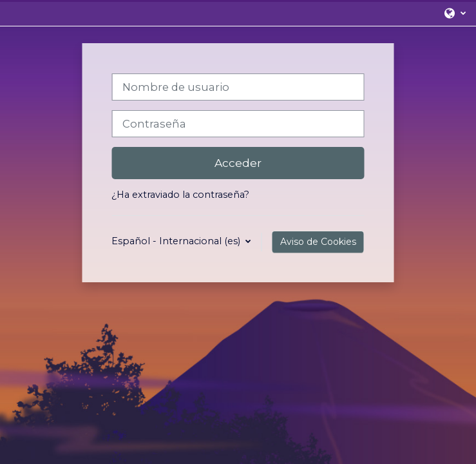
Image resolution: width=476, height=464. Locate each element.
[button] (454, 13)
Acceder (238, 163)
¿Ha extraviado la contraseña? (180, 195)
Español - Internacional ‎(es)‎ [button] (177, 241)
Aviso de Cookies (318, 242)
